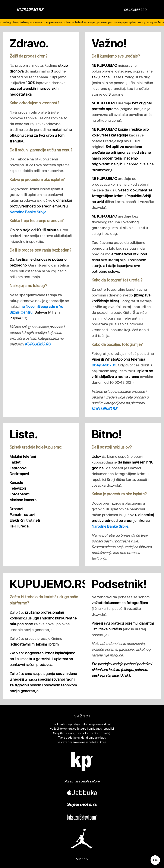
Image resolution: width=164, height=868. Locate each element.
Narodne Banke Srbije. (28, 212)
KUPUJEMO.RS (30, 10)
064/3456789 (135, 10)
